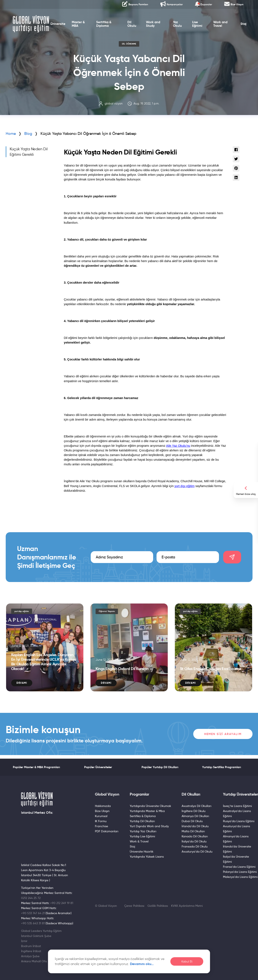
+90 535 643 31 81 (33, 923)
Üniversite (56, 26)
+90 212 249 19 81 (62, 903)
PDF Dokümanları (107, 831)
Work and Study (153, 26)
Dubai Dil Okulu (192, 821)
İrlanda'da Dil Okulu (195, 826)
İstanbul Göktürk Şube (36, 936)
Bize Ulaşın (102, 811)
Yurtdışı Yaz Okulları (143, 831)
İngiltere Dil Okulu (194, 811)
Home (11, 134)
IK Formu (101, 821)
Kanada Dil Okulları (195, 836)
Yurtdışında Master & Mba (147, 811)
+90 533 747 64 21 (33, 913)
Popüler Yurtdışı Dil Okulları (160, 767)
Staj (246, 26)
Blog (28, 134)
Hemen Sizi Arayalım (223, 734)
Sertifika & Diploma (103, 26)
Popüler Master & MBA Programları (36, 767)
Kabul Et (187, 962)
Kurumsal (101, 816)
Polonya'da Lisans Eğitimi (240, 872)
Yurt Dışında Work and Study (149, 826)
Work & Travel (139, 841)
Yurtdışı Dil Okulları (142, 821)
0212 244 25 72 (31, 898)
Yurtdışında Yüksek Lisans (147, 857)
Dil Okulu (132, 26)
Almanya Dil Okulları (195, 816)
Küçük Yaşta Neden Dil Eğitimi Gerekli (29, 152)
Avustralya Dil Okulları (197, 806)
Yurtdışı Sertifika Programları (222, 767)
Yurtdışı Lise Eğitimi (142, 836)
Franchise (101, 826)
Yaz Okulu (178, 26)
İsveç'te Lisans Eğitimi (237, 806)
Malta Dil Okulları (193, 831)
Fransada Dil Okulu (195, 846)
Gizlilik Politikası (158, 906)
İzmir (24, 941)
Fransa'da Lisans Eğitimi (239, 867)
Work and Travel (222, 26)
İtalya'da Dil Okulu (194, 841)
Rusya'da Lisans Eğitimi (239, 821)
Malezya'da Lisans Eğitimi (240, 877)
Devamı (22, 683)
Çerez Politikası (134, 906)
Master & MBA (77, 26)
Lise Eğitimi (199, 26)
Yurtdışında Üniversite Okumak (150, 806)
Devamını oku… (142, 964)
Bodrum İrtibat (31, 946)
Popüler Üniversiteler (98, 767)
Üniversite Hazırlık (142, 851)
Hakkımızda (103, 806)
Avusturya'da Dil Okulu (197, 851)
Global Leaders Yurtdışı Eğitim (41, 931)
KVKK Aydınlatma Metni (187, 906)
